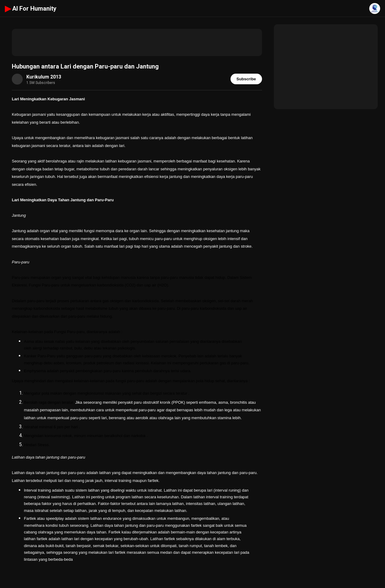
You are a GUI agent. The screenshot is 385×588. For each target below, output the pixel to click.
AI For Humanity (31, 8)
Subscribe (246, 79)
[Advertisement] (137, 42)
